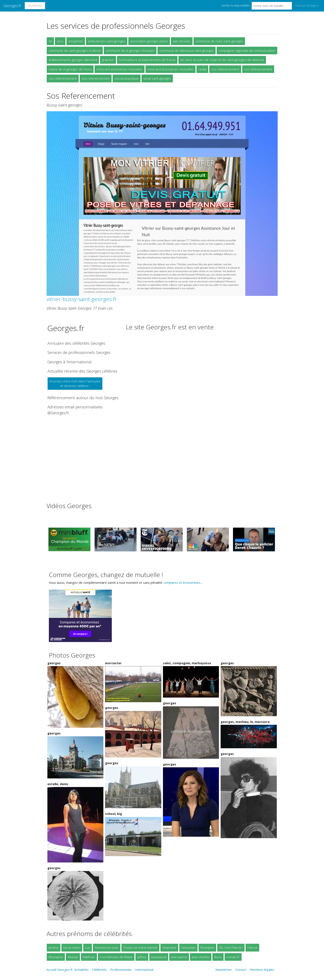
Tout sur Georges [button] (306, 5)
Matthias (89, 957)
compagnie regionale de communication (247, 50)
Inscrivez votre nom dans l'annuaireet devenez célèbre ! (75, 384)
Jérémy (54, 948)
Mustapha (56, 957)
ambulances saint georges (107, 41)
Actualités (81, 970)
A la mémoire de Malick (116, 957)
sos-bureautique (127, 78)
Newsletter (224, 970)
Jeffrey (142, 957)
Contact (241, 970)
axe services (182, 41)
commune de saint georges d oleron (75, 50)
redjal (202, 69)
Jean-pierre (179, 957)
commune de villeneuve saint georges (187, 50)
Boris (218, 957)
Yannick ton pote (107, 948)
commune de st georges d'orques (130, 50)
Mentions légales (262, 970)
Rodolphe (207, 948)
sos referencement (225, 69)
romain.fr (233, 957)
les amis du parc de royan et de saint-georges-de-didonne (222, 60)
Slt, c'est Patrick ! (231, 948)
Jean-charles (201, 957)
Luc (88, 948)
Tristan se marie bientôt (140, 948)
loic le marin (72, 948)
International (144, 970)
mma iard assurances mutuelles (120, 69)
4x (50, 41)
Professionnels (121, 970)
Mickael (73, 957)
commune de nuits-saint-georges (219, 41)
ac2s (60, 41)
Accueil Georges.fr (60, 970)
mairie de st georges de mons (70, 69)
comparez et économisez (182, 583)
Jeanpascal (159, 957)
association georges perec (149, 41)
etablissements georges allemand (73, 60)
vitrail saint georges (157, 78)
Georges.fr (12, 6)
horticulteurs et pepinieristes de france (147, 60)
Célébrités (35, 6)
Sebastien (188, 948)
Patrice (252, 948)
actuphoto (76, 41)
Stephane (169, 948)
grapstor (108, 60)
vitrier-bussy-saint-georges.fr (82, 299)
